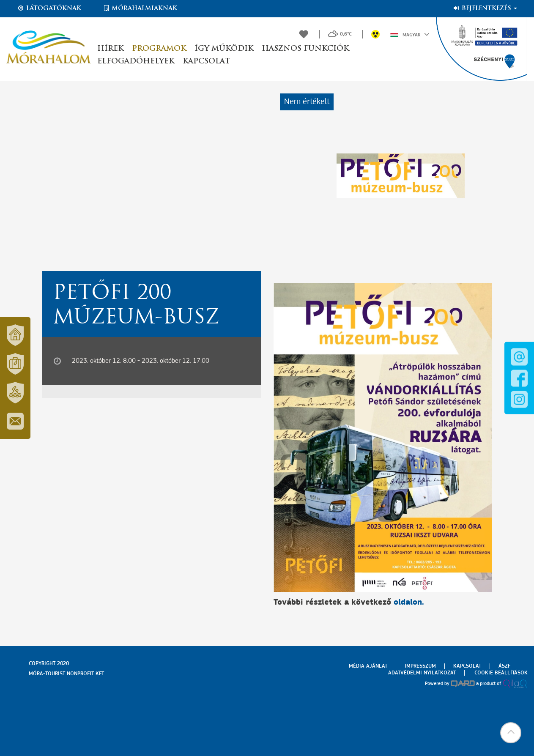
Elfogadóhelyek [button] (136, 62)
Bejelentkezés (485, 8)
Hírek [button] (110, 49)
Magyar (410, 34)
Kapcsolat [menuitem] (467, 666)
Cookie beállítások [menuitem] (501, 673)
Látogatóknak (49, 8)
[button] (511, 733)
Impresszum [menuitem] (420, 666)
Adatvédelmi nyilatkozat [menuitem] (422, 673)
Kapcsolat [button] (206, 62)
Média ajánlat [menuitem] (368, 666)
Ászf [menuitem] (504, 666)
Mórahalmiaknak (140, 8)
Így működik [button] (224, 49)
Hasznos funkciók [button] (305, 49)
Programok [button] (159, 49)
